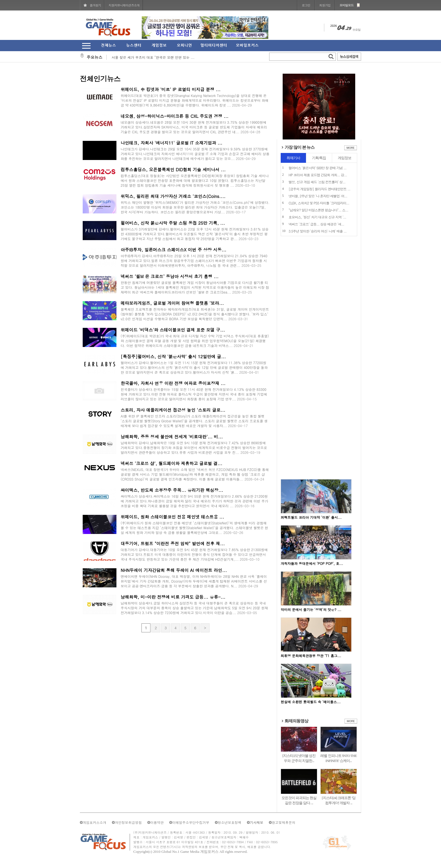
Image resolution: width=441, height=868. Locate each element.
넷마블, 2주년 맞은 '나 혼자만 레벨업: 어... (318, 196)
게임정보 (345, 158)
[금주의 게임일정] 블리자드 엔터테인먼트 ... (319, 189)
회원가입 (325, 5)
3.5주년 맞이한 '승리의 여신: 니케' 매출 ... (318, 231)
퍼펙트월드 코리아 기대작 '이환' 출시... (311, 517)
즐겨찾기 (95, 5)
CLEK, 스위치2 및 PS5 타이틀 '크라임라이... (319, 203)
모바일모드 (346, 5)
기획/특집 (319, 158)
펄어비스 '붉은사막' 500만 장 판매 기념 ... (318, 168)
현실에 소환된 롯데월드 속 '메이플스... (311, 702)
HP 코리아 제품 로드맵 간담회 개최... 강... (318, 175)
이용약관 (157, 822)
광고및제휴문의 (283, 822)
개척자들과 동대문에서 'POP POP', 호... (312, 563)
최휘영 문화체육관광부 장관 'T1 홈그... (311, 656)
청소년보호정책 (229, 822)
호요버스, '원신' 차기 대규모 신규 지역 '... (317, 217)
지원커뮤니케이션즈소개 (124, 5)
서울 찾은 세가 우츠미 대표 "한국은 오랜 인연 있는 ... (153, 57)
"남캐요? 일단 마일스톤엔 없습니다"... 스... (318, 210)
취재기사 (293, 158)
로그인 (306, 5)
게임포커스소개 (94, 822)
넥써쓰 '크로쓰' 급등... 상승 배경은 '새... (316, 224)
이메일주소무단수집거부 (191, 822)
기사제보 (256, 822)
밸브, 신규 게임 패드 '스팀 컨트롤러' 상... (317, 182)
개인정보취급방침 (128, 822)
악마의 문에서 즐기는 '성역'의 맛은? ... (311, 609)
